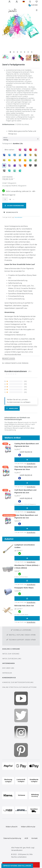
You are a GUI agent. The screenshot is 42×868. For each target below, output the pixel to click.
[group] (8, 448)
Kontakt (35, 838)
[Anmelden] (10, 2)
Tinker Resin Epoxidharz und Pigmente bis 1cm (26, 517)
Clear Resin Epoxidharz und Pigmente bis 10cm (26, 468)
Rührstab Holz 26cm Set (24, 606)
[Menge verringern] (13, 199)
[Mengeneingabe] (5, 199)
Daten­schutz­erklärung (12, 838)
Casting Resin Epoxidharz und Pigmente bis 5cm (27, 445)
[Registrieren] (17, 2)
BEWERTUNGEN (9, 358)
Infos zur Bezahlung (12, 659)
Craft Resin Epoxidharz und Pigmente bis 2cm (25, 491)
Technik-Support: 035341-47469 (22, 640)
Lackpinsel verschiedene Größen (25, 546)
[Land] (24, 2)
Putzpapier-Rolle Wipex (24, 588)
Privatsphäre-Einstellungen (17, 866)
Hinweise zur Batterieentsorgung (18, 682)
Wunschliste (11, 212)
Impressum (7, 673)
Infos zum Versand (11, 654)
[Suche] (30, 2)
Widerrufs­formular (28, 827)
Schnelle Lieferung (22, 630)
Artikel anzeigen (27, 460)
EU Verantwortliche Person (15, 363)
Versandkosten (18, 217)
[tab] (9, 358)
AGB (26, 838)
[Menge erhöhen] (10, 199)
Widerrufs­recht (12, 827)
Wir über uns (8, 668)
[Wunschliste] (37, 2)
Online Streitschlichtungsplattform (19, 687)
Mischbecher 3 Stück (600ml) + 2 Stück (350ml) (27, 567)
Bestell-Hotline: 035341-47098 (22, 635)
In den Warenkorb (14, 206)
